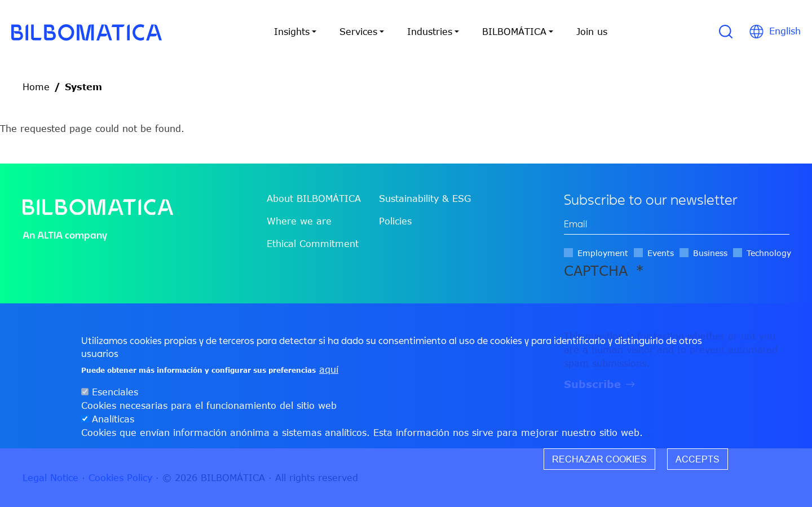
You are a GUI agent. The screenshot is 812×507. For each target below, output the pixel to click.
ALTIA (50, 235)
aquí (329, 369)
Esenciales (115, 392)
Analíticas (113, 419)
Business (710, 253)
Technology (769, 253)
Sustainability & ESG (425, 199)
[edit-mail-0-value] (677, 224)
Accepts (698, 459)
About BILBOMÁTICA (314, 199)
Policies (395, 221)
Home (36, 87)
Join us (592, 32)
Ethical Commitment (313, 244)
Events (661, 253)
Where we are (299, 221)
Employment (603, 253)
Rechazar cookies (599, 459)
